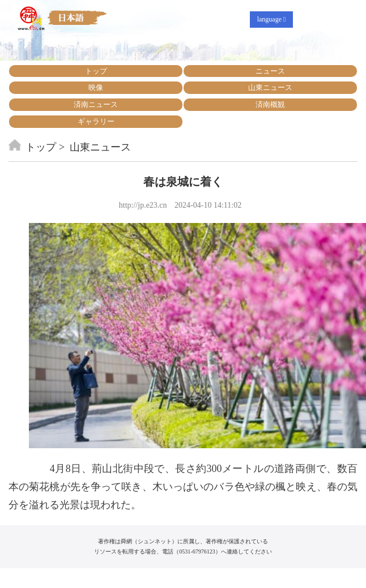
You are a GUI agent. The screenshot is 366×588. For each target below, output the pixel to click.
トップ (96, 71)
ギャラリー (96, 121)
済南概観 (270, 104)
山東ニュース (270, 87)
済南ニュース (96, 104)
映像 (96, 87)
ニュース (270, 71)
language (272, 19)
